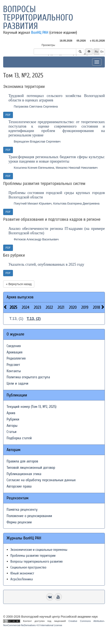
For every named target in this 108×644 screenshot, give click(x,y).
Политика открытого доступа (28, 377)
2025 (13, 307)
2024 (26, 307)
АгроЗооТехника (22, 579)
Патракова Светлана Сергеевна (36, 106)
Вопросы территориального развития (38, 18)
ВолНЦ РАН (40, 32)
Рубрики (13, 419)
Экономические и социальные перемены (39, 550)
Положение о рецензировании (29, 516)
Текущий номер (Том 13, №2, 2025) (31, 407)
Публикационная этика (24, 474)
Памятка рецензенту (22, 510)
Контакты (14, 371)
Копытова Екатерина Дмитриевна (76, 203)
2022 (49, 307)
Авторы (12, 426)
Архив (11, 413)
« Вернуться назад (19, 284)
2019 (85, 307)
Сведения (14, 346)
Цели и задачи (17, 383)
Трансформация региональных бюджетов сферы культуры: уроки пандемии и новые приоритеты (57, 159)
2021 (61, 307)
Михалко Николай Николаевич (77, 168)
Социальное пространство (28, 567)
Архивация (15, 352)
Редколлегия (16, 358)
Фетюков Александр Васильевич (36, 239)
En (102, 52)
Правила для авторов (22, 461)
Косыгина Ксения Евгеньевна (34, 168)
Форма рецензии (19, 522)
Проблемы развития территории (33, 556)
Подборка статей (19, 438)
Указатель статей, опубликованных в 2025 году (46, 264)
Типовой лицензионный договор (31, 468)
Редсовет (13, 365)
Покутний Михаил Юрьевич (33, 203)
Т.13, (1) (16, 319)
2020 (73, 307)
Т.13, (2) (34, 319)
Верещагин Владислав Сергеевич (37, 141)
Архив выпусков (20, 297)
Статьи (12, 432)
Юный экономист (22, 573)
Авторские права (19, 486)
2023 (37, 307)
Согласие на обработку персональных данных (41, 480)
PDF (8, 115)
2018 (97, 307)
